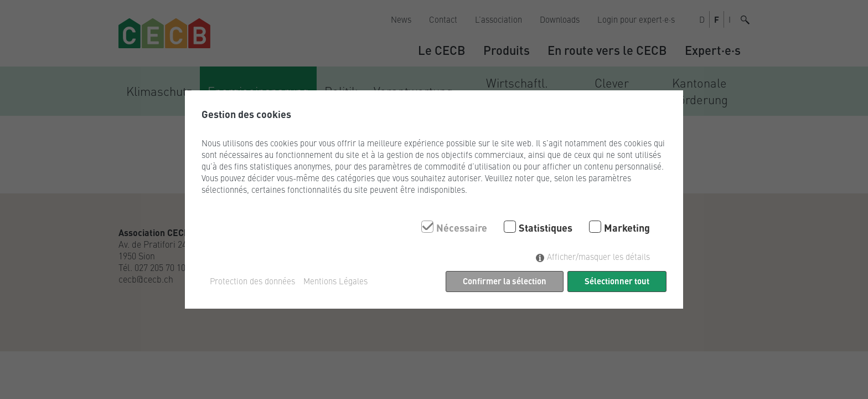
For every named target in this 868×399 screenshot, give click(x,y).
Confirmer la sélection (505, 281)
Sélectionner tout (617, 281)
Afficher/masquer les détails (598, 256)
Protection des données (252, 281)
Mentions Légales (335, 281)
